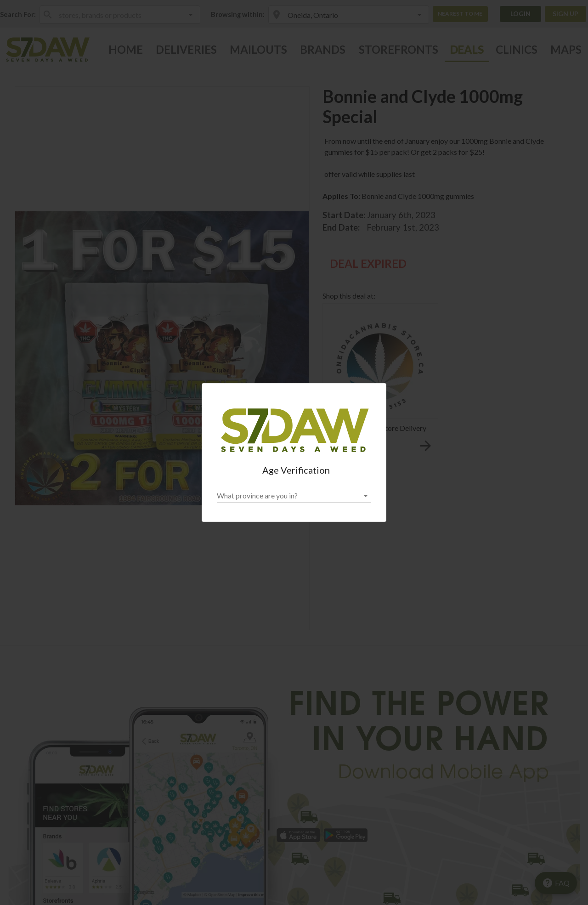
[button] (294, 496)
